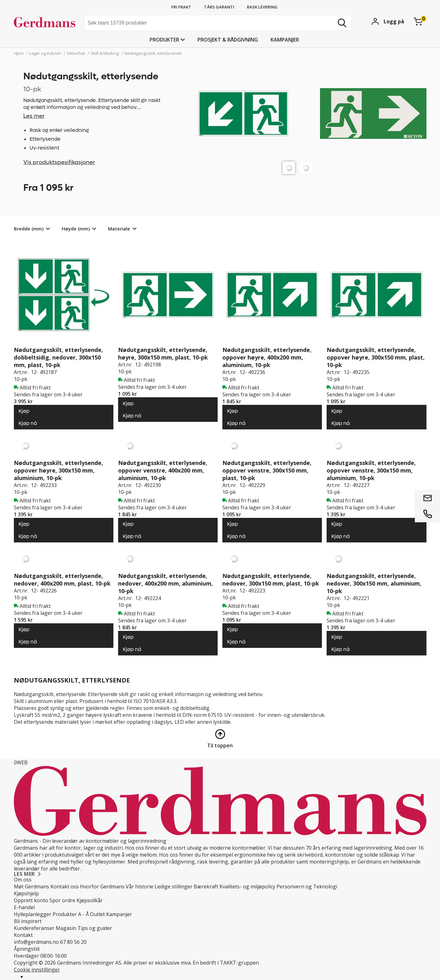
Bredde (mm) (29, 229)
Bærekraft (206, 887)
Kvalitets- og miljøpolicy (247, 887)
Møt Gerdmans (31, 887)
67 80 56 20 (73, 942)
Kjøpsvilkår (90, 900)
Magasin (66, 928)
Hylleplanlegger (33, 914)
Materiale (119, 229)
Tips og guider (95, 928)
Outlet (97, 914)
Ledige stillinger (174, 887)
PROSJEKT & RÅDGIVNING (228, 40)
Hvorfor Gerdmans (102, 887)
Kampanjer (285, 40)
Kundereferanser (34, 928)
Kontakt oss (65, 887)
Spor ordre (62, 900)
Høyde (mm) (76, 229)
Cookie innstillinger (37, 970)
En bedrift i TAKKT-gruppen (226, 963)
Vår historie (140, 887)
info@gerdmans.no (36, 942)
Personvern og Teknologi (307, 887)
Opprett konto (31, 900)
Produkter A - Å (71, 914)
